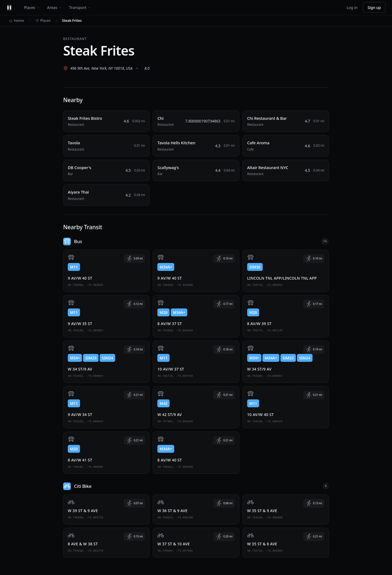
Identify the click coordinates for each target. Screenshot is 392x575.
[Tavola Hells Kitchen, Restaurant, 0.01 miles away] (196, 146)
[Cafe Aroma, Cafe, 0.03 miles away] (286, 146)
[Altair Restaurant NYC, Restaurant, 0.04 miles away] (286, 171)
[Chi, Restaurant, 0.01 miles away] (196, 121)
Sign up (374, 7)
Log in (352, 7)
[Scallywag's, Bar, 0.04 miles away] (196, 171)
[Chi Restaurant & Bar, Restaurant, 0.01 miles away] (286, 121)
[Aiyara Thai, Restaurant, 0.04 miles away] (106, 195)
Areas (54, 7)
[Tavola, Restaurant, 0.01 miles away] (106, 146)
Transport (80, 7)
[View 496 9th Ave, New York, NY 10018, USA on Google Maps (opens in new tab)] (98, 68)
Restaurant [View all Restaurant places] (75, 39)
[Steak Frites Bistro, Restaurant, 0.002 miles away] (106, 121)
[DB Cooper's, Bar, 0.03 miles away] (106, 171)
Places (32, 7)
